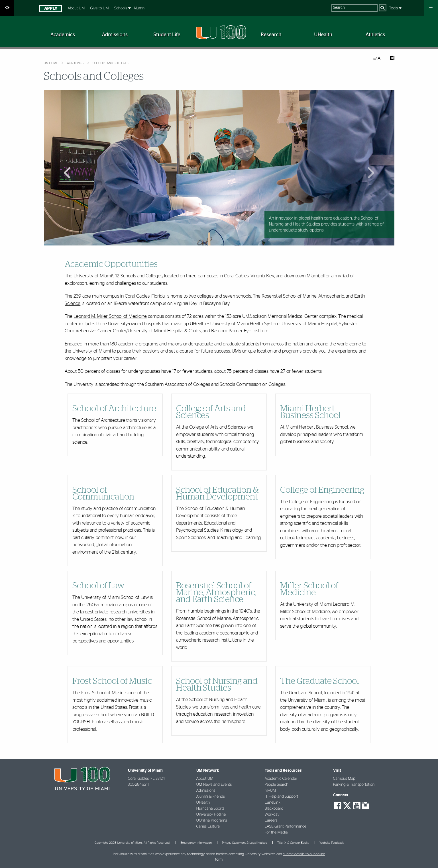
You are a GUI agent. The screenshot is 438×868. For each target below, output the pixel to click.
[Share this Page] (392, 59)
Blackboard (274, 808)
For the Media (276, 832)
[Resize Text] (377, 59)
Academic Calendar (281, 779)
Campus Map (344, 779)
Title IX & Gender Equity (293, 843)
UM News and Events (214, 785)
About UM (76, 8)
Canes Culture (208, 826)
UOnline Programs (212, 820)
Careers (271, 820)
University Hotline (211, 814)
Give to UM (100, 8)
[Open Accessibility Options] (7, 8)
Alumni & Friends (211, 797)
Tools (394, 8)
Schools (121, 8)
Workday (272, 814)
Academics (75, 63)
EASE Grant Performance (286, 826)
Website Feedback (332, 843)
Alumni (140, 8)
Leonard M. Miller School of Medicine (110, 316)
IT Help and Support (282, 797)
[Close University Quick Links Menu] (431, 8)
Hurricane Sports (210, 808)
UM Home (51, 63)
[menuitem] (51, 9)
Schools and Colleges (110, 63)
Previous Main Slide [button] (68, 171)
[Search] (383, 8)
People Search (277, 785)
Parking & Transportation (354, 785)
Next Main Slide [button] (370, 171)
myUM (270, 791)
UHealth (203, 803)
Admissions (206, 791)
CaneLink (273, 803)
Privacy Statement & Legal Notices (245, 843)
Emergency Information (196, 843)
